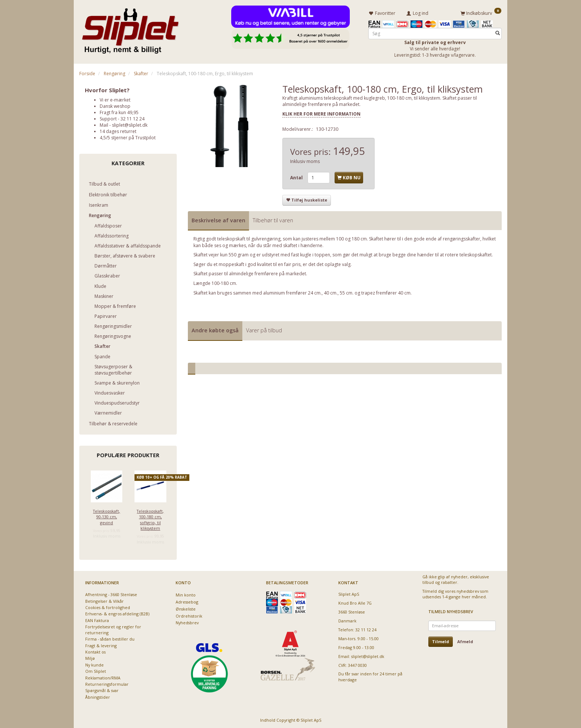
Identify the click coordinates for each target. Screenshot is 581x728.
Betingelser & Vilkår (104, 600)
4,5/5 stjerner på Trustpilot (128, 137)
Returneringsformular (107, 683)
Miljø (90, 657)
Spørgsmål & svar (102, 689)
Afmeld (465, 640)
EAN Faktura (97, 619)
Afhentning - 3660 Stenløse (111, 593)
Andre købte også (215, 329)
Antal (297, 177)
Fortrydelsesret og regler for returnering (113, 628)
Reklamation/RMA (103, 676)
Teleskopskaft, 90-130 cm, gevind (107, 515)
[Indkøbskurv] (481, 12)
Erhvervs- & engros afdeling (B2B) (117, 613)
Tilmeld (441, 640)
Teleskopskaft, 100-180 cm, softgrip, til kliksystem (150, 518)
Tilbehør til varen (273, 219)
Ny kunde (94, 664)
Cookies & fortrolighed (108, 606)
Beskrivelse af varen (218, 219)
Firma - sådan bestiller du (110, 638)
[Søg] (498, 32)
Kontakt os (95, 651)
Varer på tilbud (264, 329)
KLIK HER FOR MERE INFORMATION (321, 113)
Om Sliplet (96, 670)
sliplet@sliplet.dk (130, 124)
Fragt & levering (101, 644)
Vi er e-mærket (115, 98)
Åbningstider (98, 696)
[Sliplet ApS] (130, 29)
